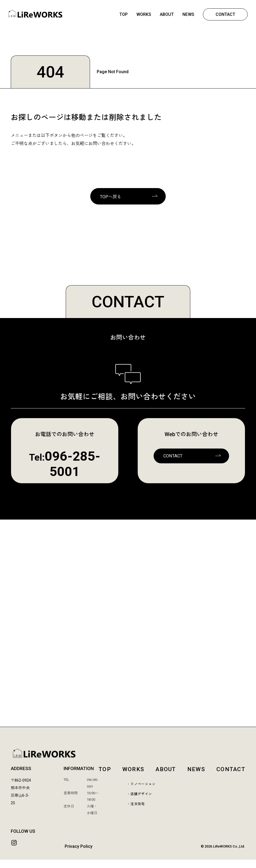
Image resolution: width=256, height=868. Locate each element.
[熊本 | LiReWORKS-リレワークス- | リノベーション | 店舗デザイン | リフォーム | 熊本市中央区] (36, 17)
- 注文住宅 (136, 807)
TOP (123, 15)
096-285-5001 (72, 465)
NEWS (188, 15)
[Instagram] (15, 851)
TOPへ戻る (111, 198)
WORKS (143, 15)
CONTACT (225, 15)
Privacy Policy (79, 855)
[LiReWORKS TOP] (128, 755)
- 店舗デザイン (140, 796)
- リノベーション (142, 786)
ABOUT (167, 15)
